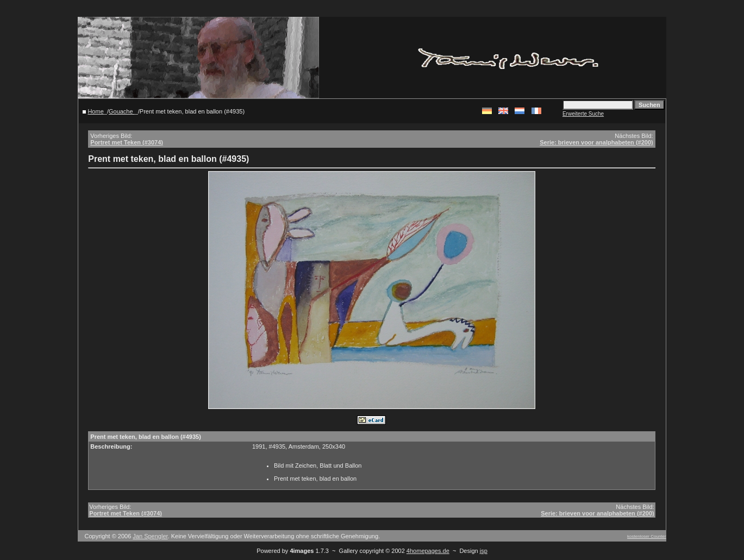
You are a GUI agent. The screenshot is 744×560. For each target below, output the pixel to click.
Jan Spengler (150, 536)
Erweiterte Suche (583, 114)
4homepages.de (428, 551)
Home (95, 111)
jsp (484, 551)
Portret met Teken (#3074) (127, 142)
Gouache (122, 111)
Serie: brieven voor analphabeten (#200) (596, 142)
